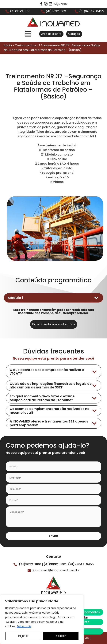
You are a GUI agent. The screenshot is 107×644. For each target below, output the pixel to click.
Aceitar (61, 636)
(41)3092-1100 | (31, 564)
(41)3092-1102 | (55, 564)
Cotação (74, 34)
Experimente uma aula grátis (54, 324)
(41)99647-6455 (81, 564)
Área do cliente (51, 34)
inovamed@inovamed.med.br (56, 570)
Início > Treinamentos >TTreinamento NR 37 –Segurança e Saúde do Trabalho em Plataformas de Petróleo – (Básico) (52, 48)
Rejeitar (23, 636)
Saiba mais (24, 626)
